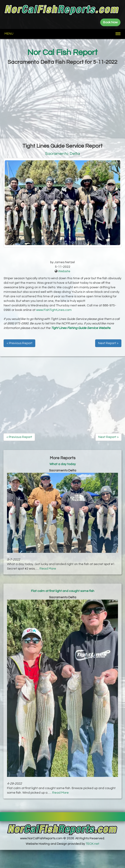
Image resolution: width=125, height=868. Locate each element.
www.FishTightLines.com (54, 310)
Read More (48, 569)
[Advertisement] (62, 102)
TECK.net (92, 844)
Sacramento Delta (62, 154)
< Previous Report (19, 343)
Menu (9, 34)
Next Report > (108, 343)
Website (64, 271)
